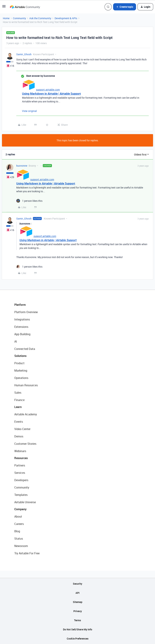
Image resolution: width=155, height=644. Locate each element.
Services (20, 473)
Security (77, 584)
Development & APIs (66, 18)
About (18, 516)
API (77, 593)
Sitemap (78, 602)
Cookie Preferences (78, 639)
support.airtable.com (48, 90)
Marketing (21, 371)
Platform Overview (26, 312)
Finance (19, 400)
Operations (21, 378)
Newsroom (21, 546)
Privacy (78, 611)
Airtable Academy (26, 414)
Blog (17, 531)
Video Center (22, 429)
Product (19, 363)
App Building (22, 334)
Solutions (20, 356)
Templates (21, 495)
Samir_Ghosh (24, 54)
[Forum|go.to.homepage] (25, 7)
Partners (20, 465)
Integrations (22, 319)
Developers (21, 480)
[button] (4, 7)
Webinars (20, 451)
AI (16, 341)
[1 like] (29, 201)
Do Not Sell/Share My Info (78, 629)
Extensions (21, 327)
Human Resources (26, 385)
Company (20, 509)
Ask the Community (40, 18)
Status (19, 539)
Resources (21, 458)
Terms (77, 620)
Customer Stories (25, 444)
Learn (18, 407)
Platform (20, 305)
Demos (19, 436)
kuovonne (22, 166)
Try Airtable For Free (27, 553)
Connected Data (25, 349)
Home (6, 18)
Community (19, 18)
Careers (19, 524)
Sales (18, 393)
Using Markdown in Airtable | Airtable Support (51, 94)
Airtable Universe (25, 502)
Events (19, 422)
